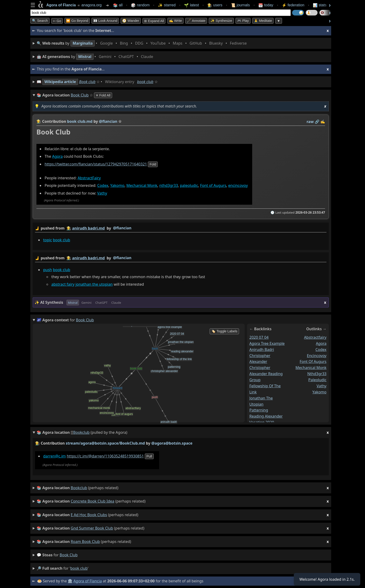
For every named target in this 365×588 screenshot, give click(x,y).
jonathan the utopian (94, 284)
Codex (103, 186)
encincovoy (238, 186)
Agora (57, 157)
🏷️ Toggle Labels (224, 331)
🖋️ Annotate (196, 21)
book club (145, 82)
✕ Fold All (103, 95)
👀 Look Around (105, 21)
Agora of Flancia (88, 581)
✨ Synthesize (221, 21)
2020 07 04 (259, 337)
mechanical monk (311, 368)
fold (153, 165)
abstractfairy (315, 337)
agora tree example (267, 343)
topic (48, 240)
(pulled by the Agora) (183, 432)
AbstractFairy (89, 178)
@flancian (122, 228)
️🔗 (317, 122)
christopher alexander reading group (266, 374)
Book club (87, 82)
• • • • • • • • (143, 43)
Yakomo (117, 186)
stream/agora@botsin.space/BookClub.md (105, 443)
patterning (259, 410)
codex (321, 350)
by (181, 228)
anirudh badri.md (88, 228)
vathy (322, 386)
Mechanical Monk (142, 186)
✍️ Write (175, 21)
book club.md (80, 121)
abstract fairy (63, 284)
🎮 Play (243, 21)
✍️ (323, 122)
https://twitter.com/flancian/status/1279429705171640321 (96, 164)
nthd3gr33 (169, 186)
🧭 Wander (131, 21)
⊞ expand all (154, 21)
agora (321, 343)
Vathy (102, 193)
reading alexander (266, 416)
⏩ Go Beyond (77, 21)
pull (149, 456)
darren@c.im (55, 456)
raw (310, 122)
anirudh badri (262, 350)
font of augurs (313, 362)
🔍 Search (40, 21)
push (48, 270)
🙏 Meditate (263, 21)
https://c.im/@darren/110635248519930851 (105, 456)
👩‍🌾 (39, 121)
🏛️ (70, 581)
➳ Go (57, 21)
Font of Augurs (213, 186)
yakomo (319, 392)
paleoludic (189, 186)
